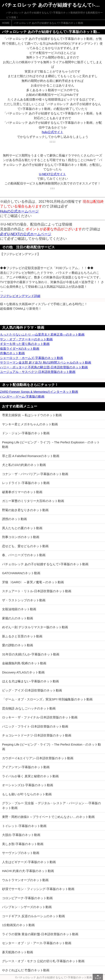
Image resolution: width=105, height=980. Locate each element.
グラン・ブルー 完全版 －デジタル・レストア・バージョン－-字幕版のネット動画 (51, 805)
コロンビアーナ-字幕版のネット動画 (27, 898)
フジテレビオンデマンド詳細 (20, 296)
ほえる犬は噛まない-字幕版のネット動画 (30, 681)
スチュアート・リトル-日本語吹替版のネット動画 (37, 591)
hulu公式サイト (52, 132)
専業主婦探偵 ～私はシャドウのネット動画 (32, 415)
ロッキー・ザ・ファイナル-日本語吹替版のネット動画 (40, 717)
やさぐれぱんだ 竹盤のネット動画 (26, 970)
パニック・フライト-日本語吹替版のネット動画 (35, 726)
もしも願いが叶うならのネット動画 (27, 794)
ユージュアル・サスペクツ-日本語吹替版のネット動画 (38, 372)
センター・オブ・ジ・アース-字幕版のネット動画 (37, 943)
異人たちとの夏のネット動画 (22, 528)
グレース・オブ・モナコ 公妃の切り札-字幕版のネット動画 (43, 961)
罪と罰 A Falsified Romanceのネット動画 (31, 456)
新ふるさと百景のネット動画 (22, 636)
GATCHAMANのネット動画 (21, 573)
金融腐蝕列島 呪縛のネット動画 (24, 663)
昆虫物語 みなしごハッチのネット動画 (29, 708)
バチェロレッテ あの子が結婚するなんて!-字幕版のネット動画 (48, 23)
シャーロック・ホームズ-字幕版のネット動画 (32, 358)
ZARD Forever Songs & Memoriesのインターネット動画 (39, 392)
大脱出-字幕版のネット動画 (21, 835)
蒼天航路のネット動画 (18, 952)
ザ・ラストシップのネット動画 (24, 600)
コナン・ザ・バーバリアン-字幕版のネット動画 (35, 474)
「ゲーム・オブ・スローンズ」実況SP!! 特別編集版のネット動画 (47, 699)
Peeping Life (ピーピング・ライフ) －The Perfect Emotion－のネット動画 (51, 747)
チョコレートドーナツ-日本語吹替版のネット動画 (37, 735)
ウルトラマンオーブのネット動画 (25, 880)
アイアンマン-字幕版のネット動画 (26, 767)
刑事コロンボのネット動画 (21, 537)
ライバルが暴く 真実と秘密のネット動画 (30, 776)
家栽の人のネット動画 (18, 618)
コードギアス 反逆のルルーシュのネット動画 (33, 916)
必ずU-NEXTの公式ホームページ (26, 234)
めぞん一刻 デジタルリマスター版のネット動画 (35, 627)
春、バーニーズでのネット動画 (24, 555)
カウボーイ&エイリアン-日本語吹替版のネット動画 (38, 758)
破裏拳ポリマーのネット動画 (22, 492)
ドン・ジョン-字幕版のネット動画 (26, 433)
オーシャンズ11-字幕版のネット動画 (28, 785)
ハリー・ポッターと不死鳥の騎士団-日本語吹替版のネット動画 (44, 367)
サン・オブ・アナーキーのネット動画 (26, 339)
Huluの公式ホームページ (19, 211)
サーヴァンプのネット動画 (21, 853)
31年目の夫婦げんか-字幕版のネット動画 (31, 654)
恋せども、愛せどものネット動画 (25, 546)
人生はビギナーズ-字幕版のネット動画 (29, 862)
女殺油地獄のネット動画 (19, 609)
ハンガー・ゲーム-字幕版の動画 (22, 396)
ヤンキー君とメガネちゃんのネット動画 (30, 424)
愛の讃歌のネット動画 (18, 645)
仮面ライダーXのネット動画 (20, 349)
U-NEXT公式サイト (53, 174)
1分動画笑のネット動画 (18, 925)
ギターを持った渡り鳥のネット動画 (25, 344)
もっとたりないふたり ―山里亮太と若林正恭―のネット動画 (42, 334)
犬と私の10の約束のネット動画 (24, 465)
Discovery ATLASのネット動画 (23, 672)
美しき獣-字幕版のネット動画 (23, 844)
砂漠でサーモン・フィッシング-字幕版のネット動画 (38, 889)
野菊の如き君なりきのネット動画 (25, 510)
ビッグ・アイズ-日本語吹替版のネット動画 (32, 690)
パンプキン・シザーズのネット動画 (27, 907)
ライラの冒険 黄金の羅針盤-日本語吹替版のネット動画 (40, 934)
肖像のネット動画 (12, 353)
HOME (6, 23)
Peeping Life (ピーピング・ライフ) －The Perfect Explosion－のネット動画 (51, 445)
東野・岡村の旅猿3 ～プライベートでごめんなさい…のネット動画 (48, 817)
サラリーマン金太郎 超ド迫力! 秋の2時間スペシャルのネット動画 (46, 362)
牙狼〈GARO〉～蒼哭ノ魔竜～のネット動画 (33, 582)
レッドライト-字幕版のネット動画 (26, 483)
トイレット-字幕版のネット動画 (24, 826)
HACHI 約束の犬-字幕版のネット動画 (28, 871)
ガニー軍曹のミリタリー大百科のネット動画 (33, 501)
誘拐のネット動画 (14, 519)
